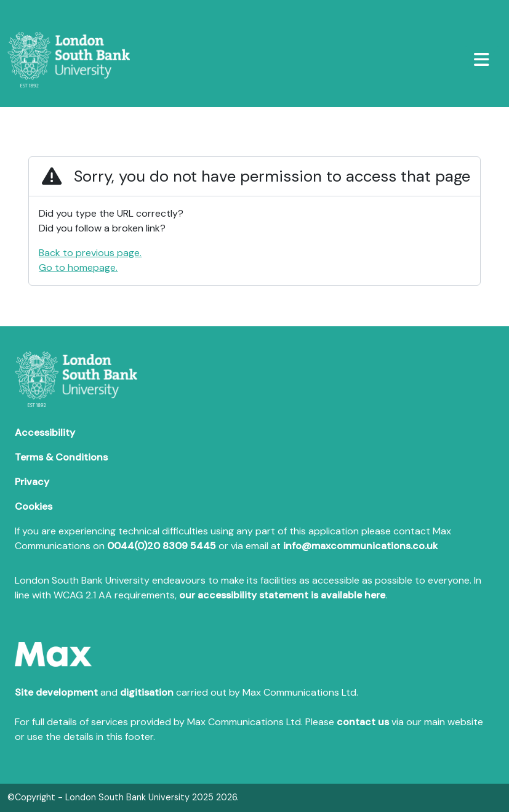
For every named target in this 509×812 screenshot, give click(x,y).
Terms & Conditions (61, 457)
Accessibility (45, 432)
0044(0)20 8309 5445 (162, 546)
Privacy (32, 482)
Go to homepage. (78, 267)
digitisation (147, 692)
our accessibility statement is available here (282, 595)
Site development (56, 692)
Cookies (34, 506)
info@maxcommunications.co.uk (360, 546)
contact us (363, 722)
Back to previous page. (90, 253)
